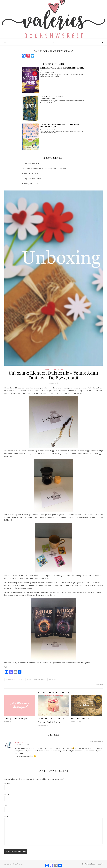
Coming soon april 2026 (30, 163)
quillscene (19, 742)
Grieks (29, 680)
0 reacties (99, 685)
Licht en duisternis (40, 680)
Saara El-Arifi (50, 99)
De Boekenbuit (10, 680)
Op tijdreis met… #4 (81, 719)
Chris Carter (50, 72)
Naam (7, 783)
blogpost (48, 369)
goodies (21, 680)
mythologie (52, 680)
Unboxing (59, 369)
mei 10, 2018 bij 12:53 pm (22, 745)
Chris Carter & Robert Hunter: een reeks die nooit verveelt (44, 168)
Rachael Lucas (51, 129)
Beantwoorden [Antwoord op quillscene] (96, 742)
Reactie (7, 816)
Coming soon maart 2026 (31, 178)
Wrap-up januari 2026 (30, 183)
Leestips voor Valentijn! (16, 719)
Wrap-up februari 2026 (30, 173)
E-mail (7, 794)
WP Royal (19, 864)
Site (6, 805)
